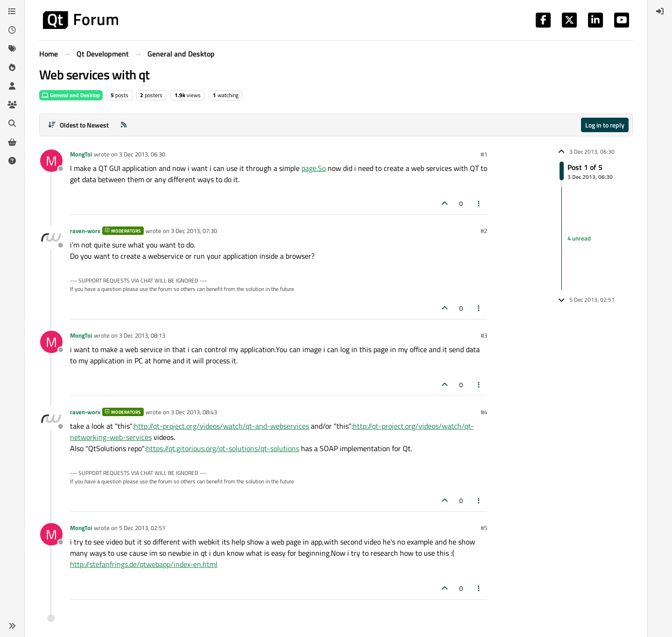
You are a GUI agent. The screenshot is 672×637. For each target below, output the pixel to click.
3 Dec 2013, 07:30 (194, 231)
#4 (484, 412)
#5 (484, 528)
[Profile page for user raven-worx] (51, 237)
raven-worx (85, 231)
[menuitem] (660, 11)
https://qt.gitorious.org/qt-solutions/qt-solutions (223, 448)
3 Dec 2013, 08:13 (142, 335)
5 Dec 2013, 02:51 (142, 528)
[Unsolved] (12, 161)
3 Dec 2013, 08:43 (194, 412)
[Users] (12, 86)
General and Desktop (71, 95)
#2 (484, 231)
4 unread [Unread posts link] (579, 238)
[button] (12, 626)
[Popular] (12, 67)
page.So (314, 168)
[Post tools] (479, 203)
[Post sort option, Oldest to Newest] (78, 125)
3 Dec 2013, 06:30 (142, 154)
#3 (484, 335)
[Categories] (12, 11)
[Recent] (12, 30)
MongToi (81, 154)
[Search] (12, 123)
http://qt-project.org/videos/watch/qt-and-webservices (221, 426)
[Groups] (12, 105)
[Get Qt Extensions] (12, 142)
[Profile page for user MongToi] (51, 161)
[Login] (660, 11)
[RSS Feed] (124, 125)
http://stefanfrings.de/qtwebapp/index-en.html (144, 564)
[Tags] (12, 49)
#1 (484, 154)
